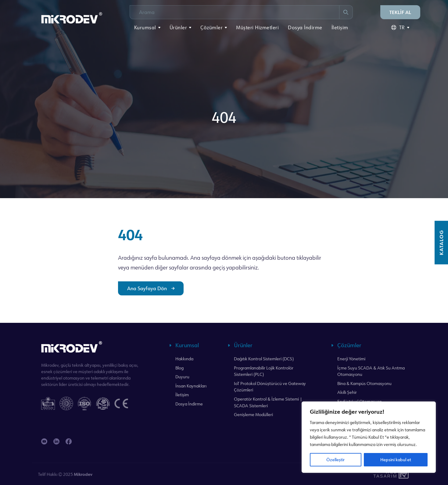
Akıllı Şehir (347, 392)
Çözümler (211, 27)
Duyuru (182, 377)
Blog (179, 368)
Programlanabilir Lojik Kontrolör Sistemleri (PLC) (264, 371)
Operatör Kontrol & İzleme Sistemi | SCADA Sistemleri (268, 402)
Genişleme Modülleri (253, 414)
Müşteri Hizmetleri (257, 27)
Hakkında (184, 359)
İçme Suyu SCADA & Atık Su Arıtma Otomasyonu (371, 371)
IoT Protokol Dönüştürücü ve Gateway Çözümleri (270, 387)
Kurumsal (145, 27)
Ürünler (178, 27)
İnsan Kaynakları (191, 386)
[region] (369, 437)
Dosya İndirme (305, 27)
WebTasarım (385, 474)
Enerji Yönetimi (351, 359)
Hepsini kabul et (396, 460)
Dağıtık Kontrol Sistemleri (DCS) (264, 359)
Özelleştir (335, 460)
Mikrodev (83, 474)
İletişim (340, 27)
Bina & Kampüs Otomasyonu (364, 383)
